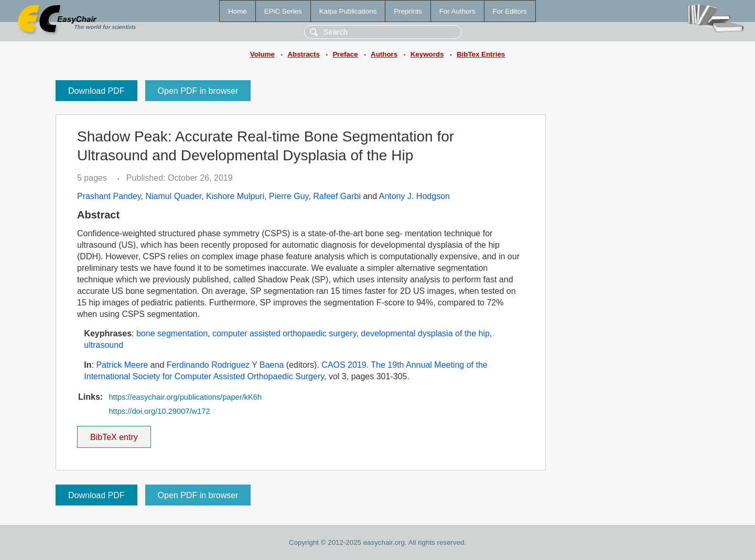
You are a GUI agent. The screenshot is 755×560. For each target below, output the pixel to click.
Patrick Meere (122, 365)
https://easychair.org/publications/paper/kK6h (185, 397)
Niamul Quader (173, 196)
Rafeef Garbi (337, 196)
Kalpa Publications (348, 11)
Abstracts (303, 54)
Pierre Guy (289, 196)
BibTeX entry (114, 434)
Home (238, 11)
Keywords (427, 54)
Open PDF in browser (198, 91)
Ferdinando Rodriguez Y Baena (225, 365)
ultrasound (104, 345)
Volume (262, 54)
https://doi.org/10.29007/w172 (159, 411)
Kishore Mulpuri (235, 196)
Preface (345, 54)
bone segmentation (172, 333)
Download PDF (96, 91)
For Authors (457, 11)
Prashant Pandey (109, 196)
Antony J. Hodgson (414, 196)
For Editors (510, 11)
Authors (384, 54)
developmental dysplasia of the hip (425, 333)
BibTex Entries (481, 54)
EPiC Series (283, 11)
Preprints (408, 11)
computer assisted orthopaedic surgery (284, 333)
